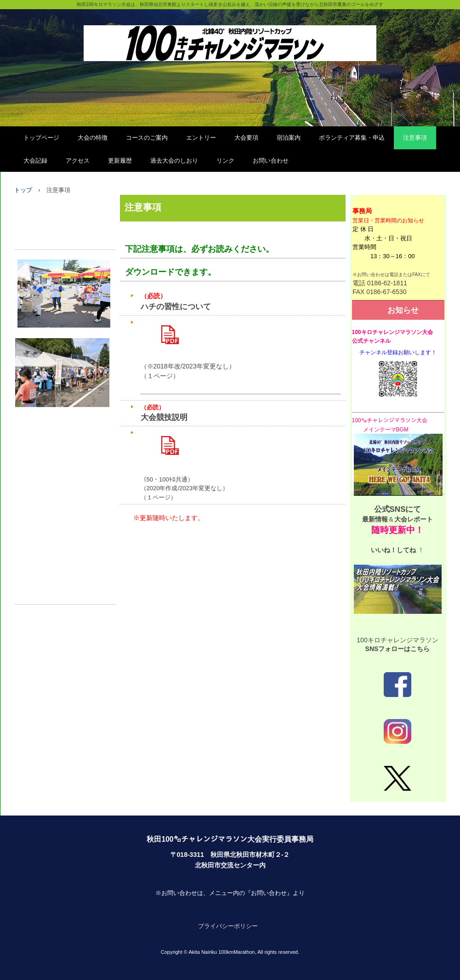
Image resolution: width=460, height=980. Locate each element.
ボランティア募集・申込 (352, 138)
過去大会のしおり (174, 161)
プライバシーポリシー (228, 926)
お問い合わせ (271, 161)
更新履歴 (120, 161)
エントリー (201, 138)
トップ (23, 190)
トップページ (41, 138)
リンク (225, 161)
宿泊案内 (289, 138)
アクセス (78, 161)
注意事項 (415, 138)
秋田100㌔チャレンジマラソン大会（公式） (230, 33)
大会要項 (246, 138)
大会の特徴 (93, 138)
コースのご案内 (147, 138)
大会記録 (35, 161)
